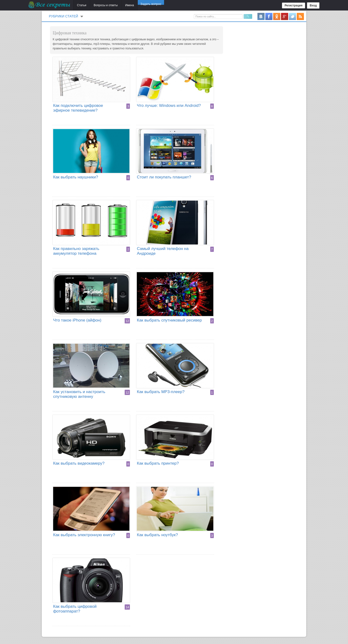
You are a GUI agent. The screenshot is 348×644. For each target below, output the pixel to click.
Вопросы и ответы (106, 5)
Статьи (82, 5)
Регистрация (294, 5)
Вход (313, 5)
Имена (130, 5)
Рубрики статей (64, 16)
